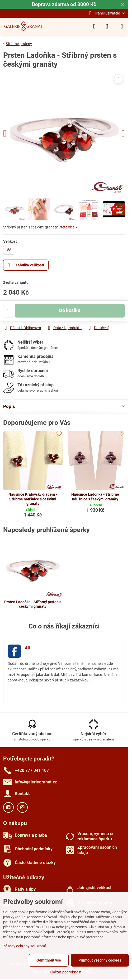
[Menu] (122, 26)
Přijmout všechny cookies (100, 960)
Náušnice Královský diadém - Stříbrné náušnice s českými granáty (33, 499)
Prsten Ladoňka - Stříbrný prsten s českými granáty (33, 604)
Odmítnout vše (49, 960)
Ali (27, 648)
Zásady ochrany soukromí (24, 946)
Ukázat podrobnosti (66, 972)
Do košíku (70, 310)
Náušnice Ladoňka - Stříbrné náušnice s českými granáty (95, 497)
